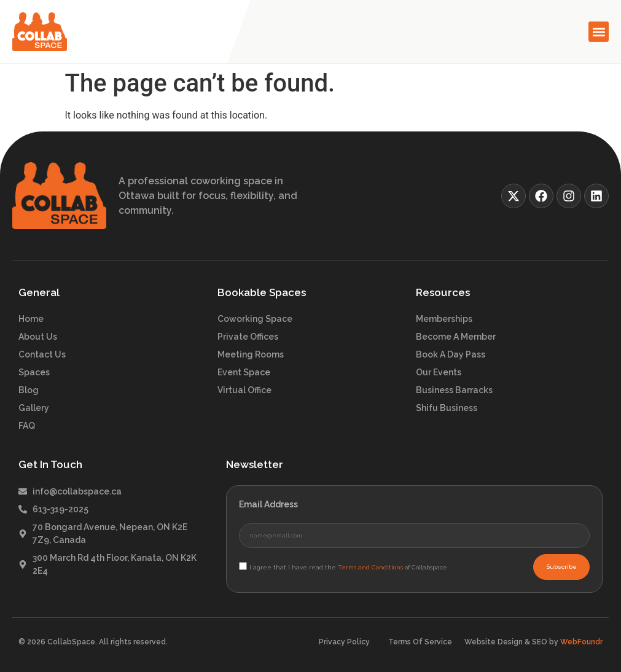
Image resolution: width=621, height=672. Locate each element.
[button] (599, 32)
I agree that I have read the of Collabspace (348, 567)
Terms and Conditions (370, 567)
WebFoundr (581, 642)
